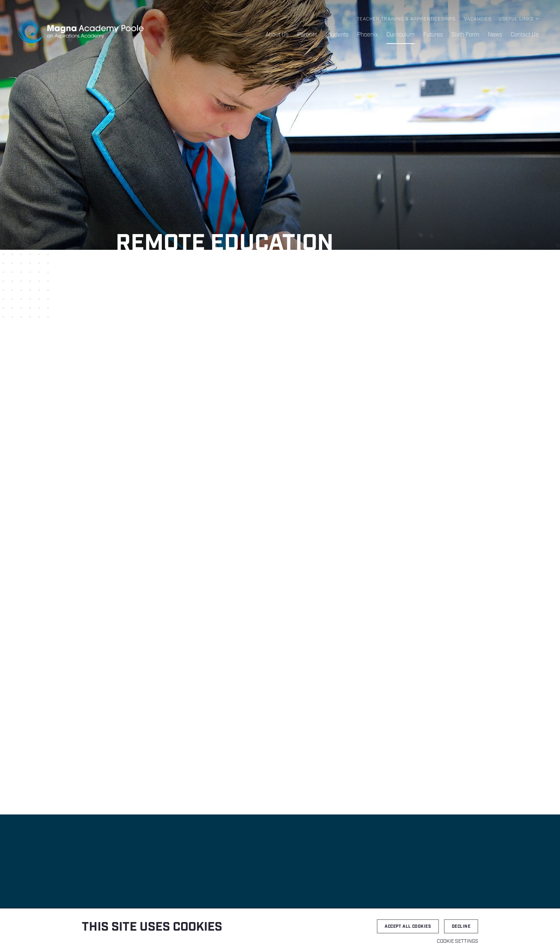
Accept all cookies (408, 927)
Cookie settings (457, 941)
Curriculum (401, 35)
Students (337, 35)
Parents (307, 35)
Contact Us (525, 35)
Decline (461, 927)
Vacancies (478, 19)
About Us (277, 35)
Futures (433, 35)
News (495, 35)
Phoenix (367, 35)
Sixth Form (465, 35)
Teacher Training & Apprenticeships (406, 19)
